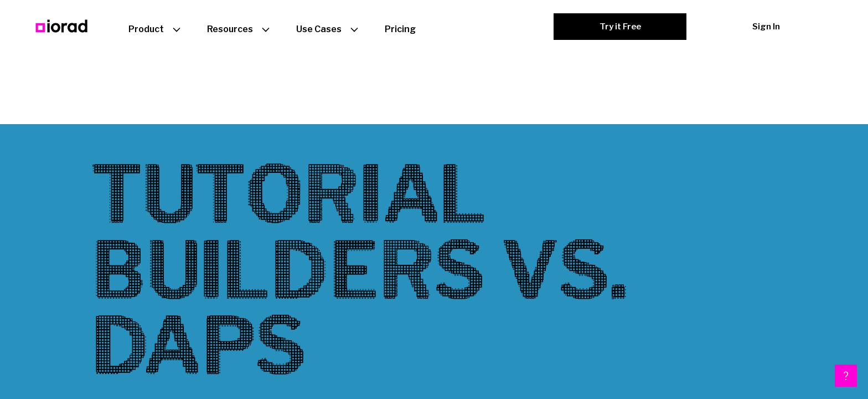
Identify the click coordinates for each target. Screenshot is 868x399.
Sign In (766, 27)
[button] (846, 376)
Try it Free (620, 27)
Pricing (400, 29)
